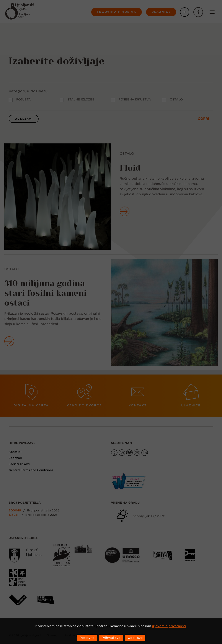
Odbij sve (135, 638)
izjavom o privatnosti (169, 626)
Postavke (87, 638)
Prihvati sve (111, 638)
